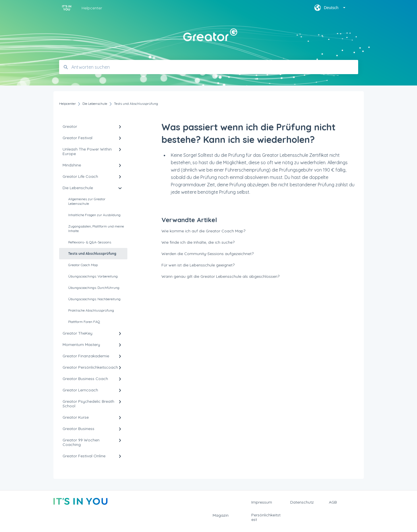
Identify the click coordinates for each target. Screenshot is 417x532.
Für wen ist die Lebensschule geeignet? (198, 265)
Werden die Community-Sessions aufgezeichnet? (208, 254)
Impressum (262, 502)
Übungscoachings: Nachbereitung (94, 299)
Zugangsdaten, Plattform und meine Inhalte (96, 229)
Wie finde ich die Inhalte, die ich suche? (198, 242)
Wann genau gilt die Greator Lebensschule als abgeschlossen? (220, 276)
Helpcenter (92, 8)
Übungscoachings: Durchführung (94, 288)
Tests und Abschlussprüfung (92, 254)
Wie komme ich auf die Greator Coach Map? (203, 231)
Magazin (221, 515)
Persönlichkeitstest (266, 517)
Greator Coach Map (83, 265)
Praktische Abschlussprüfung (91, 310)
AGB (333, 502)
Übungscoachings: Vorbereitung (93, 276)
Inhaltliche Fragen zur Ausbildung (94, 215)
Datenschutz (302, 502)
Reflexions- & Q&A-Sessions (90, 242)
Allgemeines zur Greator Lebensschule (87, 201)
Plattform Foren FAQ (84, 322)
